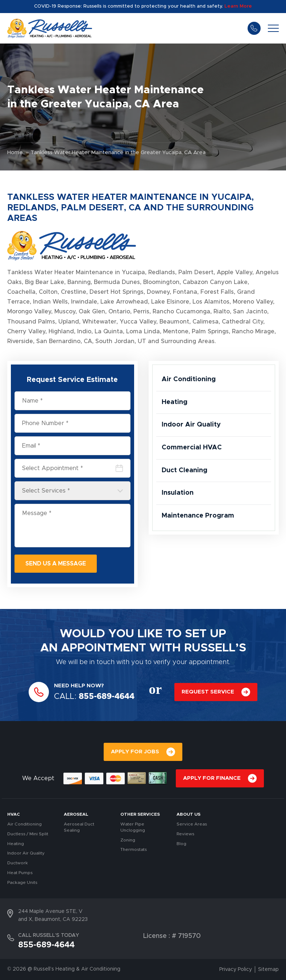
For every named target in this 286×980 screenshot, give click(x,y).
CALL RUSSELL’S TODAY (49, 935)
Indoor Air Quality (191, 425)
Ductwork (18, 863)
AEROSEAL (76, 814)
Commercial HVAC (192, 448)
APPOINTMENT (103, 648)
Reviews (185, 834)
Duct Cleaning (185, 470)
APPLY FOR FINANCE (212, 778)
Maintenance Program (198, 516)
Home (15, 153)
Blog (181, 844)
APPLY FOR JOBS (135, 752)
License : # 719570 (172, 936)
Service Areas (192, 824)
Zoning (128, 840)
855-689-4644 (254, 28)
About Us (188, 814)
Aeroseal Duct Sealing (79, 827)
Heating (175, 402)
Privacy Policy (236, 969)
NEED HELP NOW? (79, 686)
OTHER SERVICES (140, 814)
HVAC (14, 814)
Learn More (238, 6)
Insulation (178, 493)
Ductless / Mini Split (28, 834)
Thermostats (134, 849)
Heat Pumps (20, 873)
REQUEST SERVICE (208, 692)
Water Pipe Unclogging (133, 827)
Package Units (22, 882)
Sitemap (268, 969)
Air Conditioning (189, 379)
